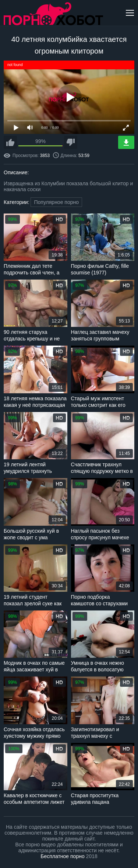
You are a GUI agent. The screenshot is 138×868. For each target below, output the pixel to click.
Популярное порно (56, 202)
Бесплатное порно (62, 856)
